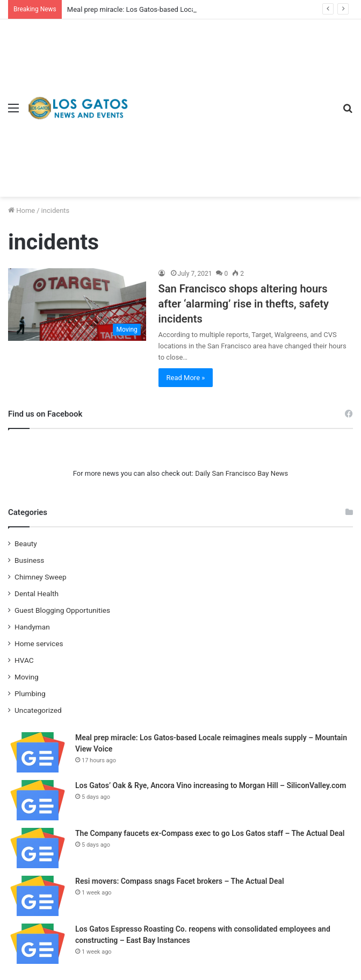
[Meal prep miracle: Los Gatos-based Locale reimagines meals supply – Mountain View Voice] (38, 752)
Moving (27, 677)
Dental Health (37, 593)
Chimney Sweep (41, 577)
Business (29, 560)
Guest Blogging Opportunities (62, 610)
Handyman (32, 627)
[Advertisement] (232, 100)
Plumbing (30, 693)
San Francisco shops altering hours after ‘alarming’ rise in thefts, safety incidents (244, 304)
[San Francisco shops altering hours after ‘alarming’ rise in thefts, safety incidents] (77, 305)
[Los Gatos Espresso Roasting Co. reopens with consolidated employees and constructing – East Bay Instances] (38, 944)
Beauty (26, 543)
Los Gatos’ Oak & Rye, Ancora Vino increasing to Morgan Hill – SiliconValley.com (211, 785)
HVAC (24, 660)
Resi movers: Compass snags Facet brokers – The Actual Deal (180, 881)
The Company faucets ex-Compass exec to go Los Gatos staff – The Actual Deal (210, 833)
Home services (39, 643)
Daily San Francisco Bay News (241, 473)
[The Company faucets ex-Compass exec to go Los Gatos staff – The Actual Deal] (38, 848)
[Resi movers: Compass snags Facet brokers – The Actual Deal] (38, 896)
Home (21, 210)
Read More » (186, 378)
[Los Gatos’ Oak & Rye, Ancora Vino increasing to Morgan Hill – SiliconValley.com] (38, 800)
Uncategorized (38, 710)
